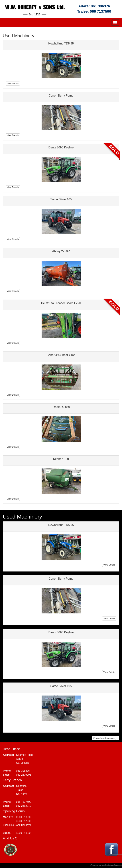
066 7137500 (100, 11)
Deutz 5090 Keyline (61, 632)
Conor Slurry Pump (61, 579)
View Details (109, 565)
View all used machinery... (106, 738)
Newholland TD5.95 (61, 525)
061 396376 (100, 6)
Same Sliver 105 (61, 686)
